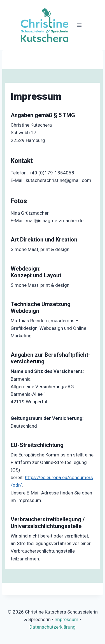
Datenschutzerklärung (53, 627)
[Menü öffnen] (79, 25)
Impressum (66, 619)
